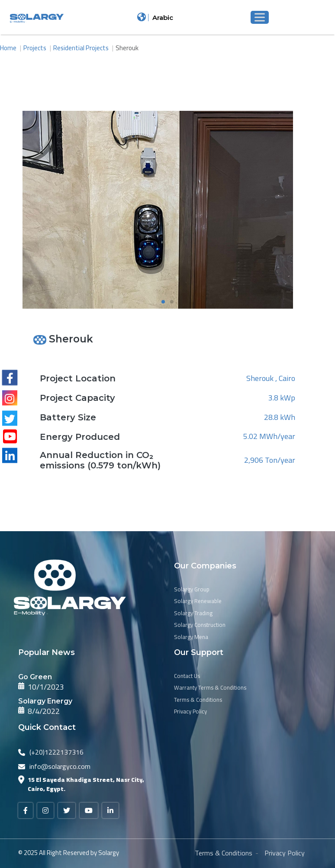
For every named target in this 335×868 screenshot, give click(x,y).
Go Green (35, 677)
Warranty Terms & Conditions (210, 688)
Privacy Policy (190, 712)
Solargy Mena (191, 637)
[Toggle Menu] (260, 17)
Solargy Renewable (198, 601)
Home (8, 48)
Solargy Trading (193, 613)
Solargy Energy (45, 701)
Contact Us (187, 676)
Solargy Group (192, 590)
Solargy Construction (200, 625)
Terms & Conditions (198, 700)
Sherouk (127, 48)
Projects (35, 48)
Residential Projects (81, 48)
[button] (163, 302)
